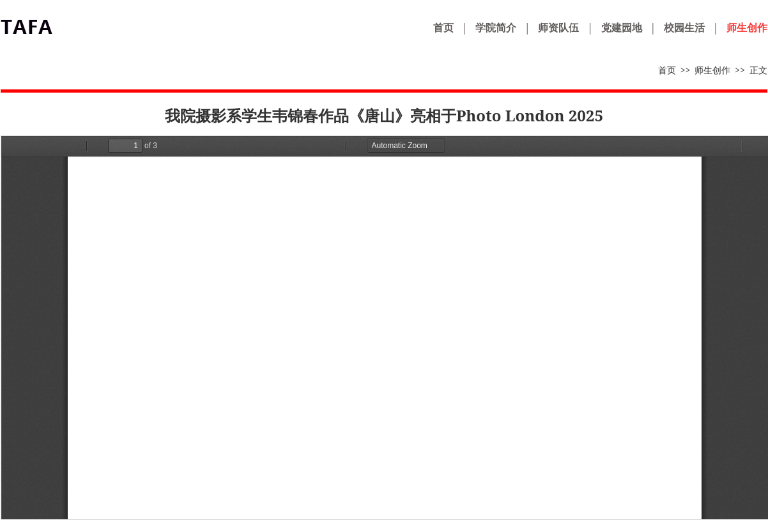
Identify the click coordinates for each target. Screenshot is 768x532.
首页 (443, 27)
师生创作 (747, 27)
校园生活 (684, 27)
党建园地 (622, 27)
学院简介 (496, 27)
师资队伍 (558, 27)
